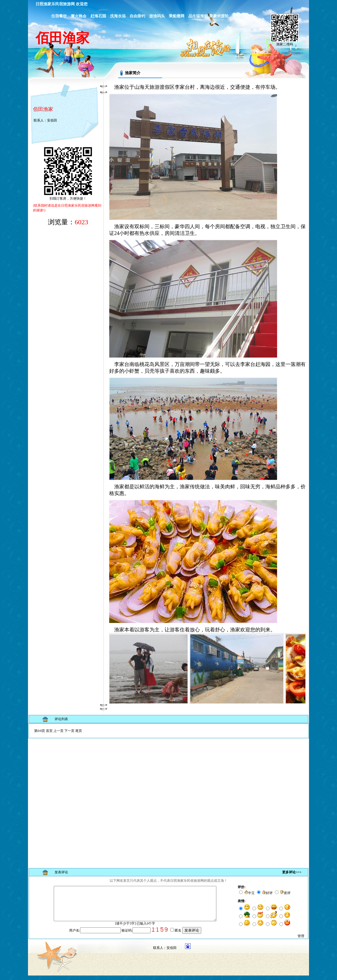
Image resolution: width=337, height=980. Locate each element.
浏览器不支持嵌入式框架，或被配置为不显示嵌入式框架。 (168, 793)
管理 (301, 941)
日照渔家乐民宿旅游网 (55, 4)
